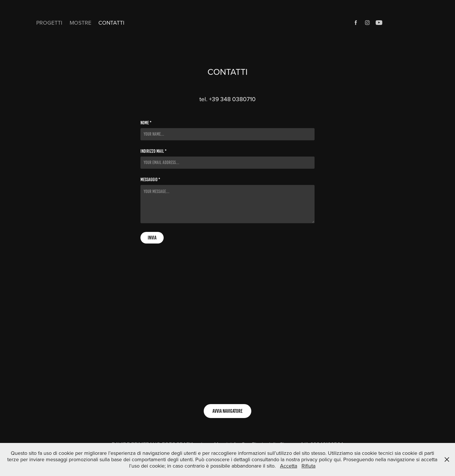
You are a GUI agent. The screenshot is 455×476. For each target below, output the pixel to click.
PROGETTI (49, 22)
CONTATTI (111, 22)
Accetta (289, 466)
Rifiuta (308, 466)
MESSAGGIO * (150, 180)
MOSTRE (81, 22)
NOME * (146, 123)
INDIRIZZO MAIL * (154, 151)
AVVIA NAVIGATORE (228, 411)
